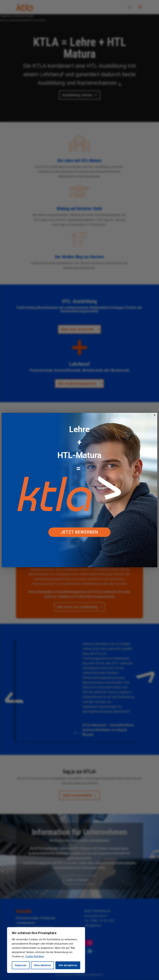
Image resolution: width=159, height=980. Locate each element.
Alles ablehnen (42, 965)
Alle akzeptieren (68, 965)
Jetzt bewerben (79, 532)
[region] (46, 950)
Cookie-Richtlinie (35, 956)
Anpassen (21, 965)
